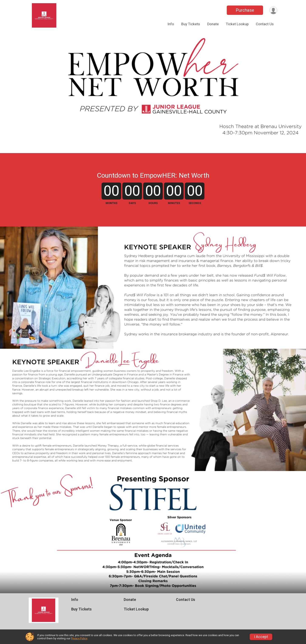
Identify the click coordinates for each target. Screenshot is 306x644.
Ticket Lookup (237, 24)
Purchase (245, 10)
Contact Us (265, 24)
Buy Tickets (191, 24)
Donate (213, 24)
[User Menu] (273, 10)
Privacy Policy (79, 638)
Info (171, 24)
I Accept (261, 637)
